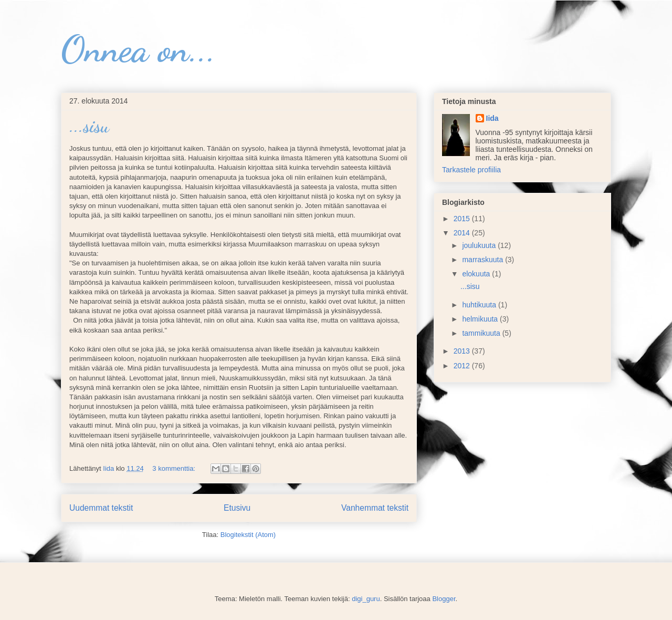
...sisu (89, 126)
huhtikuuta (480, 305)
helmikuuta (481, 319)
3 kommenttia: (175, 468)
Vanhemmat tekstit (375, 508)
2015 (463, 219)
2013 (463, 351)
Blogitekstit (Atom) (248, 535)
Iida (492, 118)
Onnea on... (138, 49)
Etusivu (237, 508)
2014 (463, 233)
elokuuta (477, 274)
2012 (463, 366)
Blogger (444, 599)
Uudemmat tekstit (101, 508)
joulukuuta (480, 245)
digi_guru (366, 599)
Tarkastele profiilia (471, 170)
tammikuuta (482, 333)
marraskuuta (484, 260)
